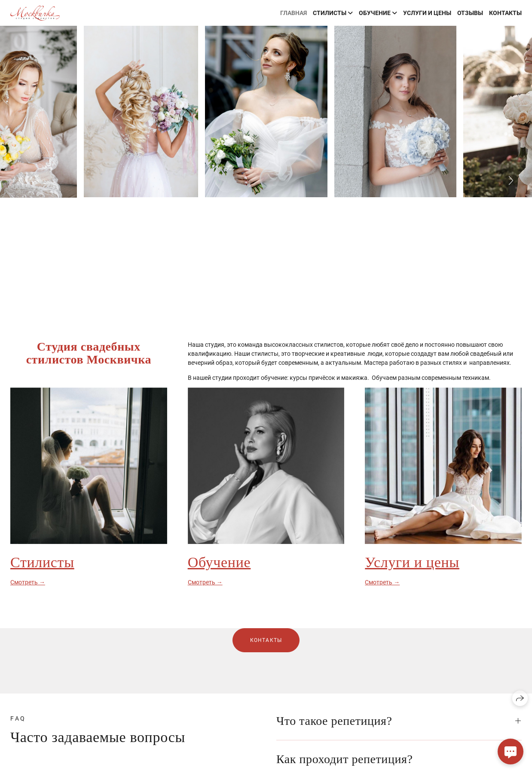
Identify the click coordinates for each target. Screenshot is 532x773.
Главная (294, 13)
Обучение (219, 562)
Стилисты (42, 562)
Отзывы (470, 13)
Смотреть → (28, 582)
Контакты (505, 13)
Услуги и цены (427, 13)
